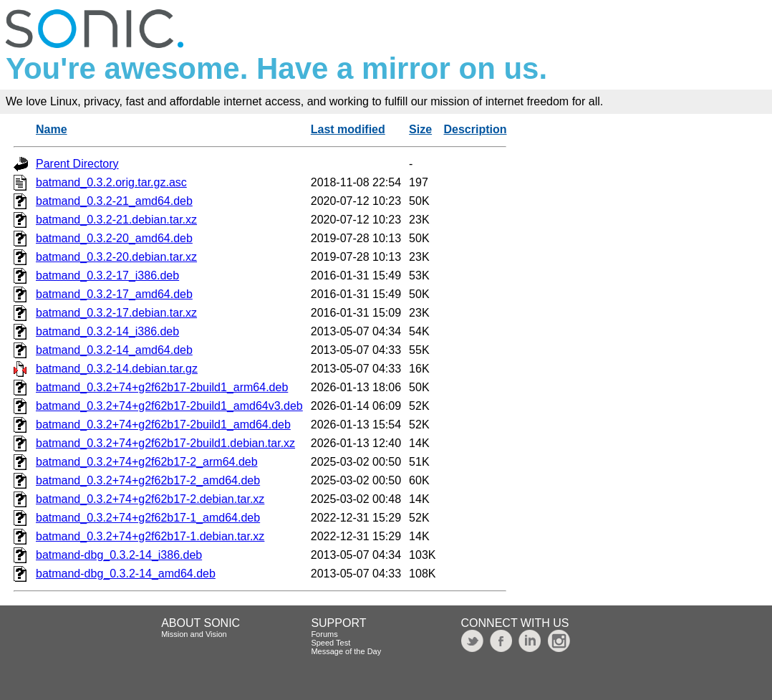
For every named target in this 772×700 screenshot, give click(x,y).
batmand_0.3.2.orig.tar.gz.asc (111, 182)
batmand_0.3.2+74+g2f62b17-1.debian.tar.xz (150, 536)
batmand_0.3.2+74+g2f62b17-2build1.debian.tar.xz (165, 443)
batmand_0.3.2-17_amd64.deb (114, 294)
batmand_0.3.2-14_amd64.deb (114, 350)
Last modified (348, 129)
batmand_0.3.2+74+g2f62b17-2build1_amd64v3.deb (169, 406)
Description (475, 129)
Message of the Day (346, 651)
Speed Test (330, 643)
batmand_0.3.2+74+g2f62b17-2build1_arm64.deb (162, 387)
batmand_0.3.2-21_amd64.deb (114, 201)
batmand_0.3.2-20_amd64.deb (114, 238)
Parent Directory (77, 164)
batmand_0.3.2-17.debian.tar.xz (116, 313)
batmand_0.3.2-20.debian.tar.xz (116, 257)
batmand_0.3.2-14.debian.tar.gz (117, 369)
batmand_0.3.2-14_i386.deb (107, 331)
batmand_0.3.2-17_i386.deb (107, 275)
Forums (324, 634)
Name (52, 129)
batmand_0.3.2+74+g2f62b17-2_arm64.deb (147, 462)
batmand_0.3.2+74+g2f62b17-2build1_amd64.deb (163, 425)
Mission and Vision (194, 634)
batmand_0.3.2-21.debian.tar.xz (116, 220)
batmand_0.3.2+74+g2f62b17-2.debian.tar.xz (150, 499)
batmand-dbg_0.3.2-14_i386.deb (119, 555)
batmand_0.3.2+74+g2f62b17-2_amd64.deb (148, 480)
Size (420, 129)
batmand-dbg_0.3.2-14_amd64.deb (126, 574)
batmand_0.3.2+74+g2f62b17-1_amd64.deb (148, 518)
